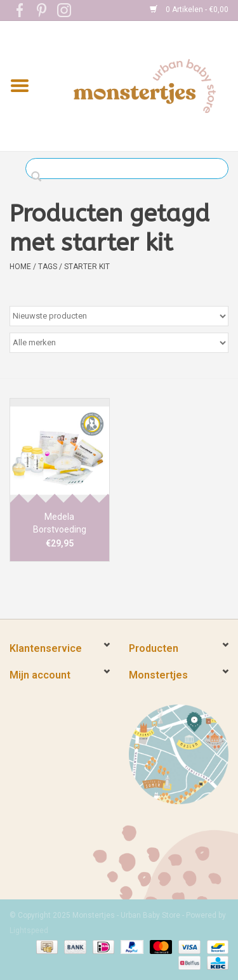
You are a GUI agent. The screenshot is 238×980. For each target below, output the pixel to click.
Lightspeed (29, 930)
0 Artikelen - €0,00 (189, 10)
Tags (48, 267)
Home (20, 267)
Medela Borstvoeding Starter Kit (60, 524)
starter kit (87, 267)
